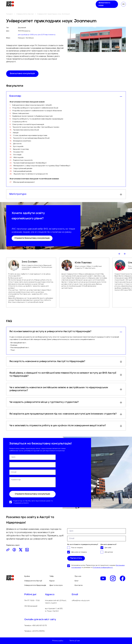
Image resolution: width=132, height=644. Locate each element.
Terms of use (75, 641)
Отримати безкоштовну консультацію (32, 238)
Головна (9, 14)
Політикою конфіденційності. (103, 568)
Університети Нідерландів (35, 585)
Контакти (87, 5)
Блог (79, 5)
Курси (46, 5)
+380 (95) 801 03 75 (39, 626)
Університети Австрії (25, 14)
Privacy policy (58, 641)
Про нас (71, 5)
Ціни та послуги (58, 5)
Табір (39, 5)
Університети (22, 5)
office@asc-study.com (81, 601)
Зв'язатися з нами (107, 5)
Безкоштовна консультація (22, 74)
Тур (32, 5)
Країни (27, 576)
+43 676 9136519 (38, 631)
